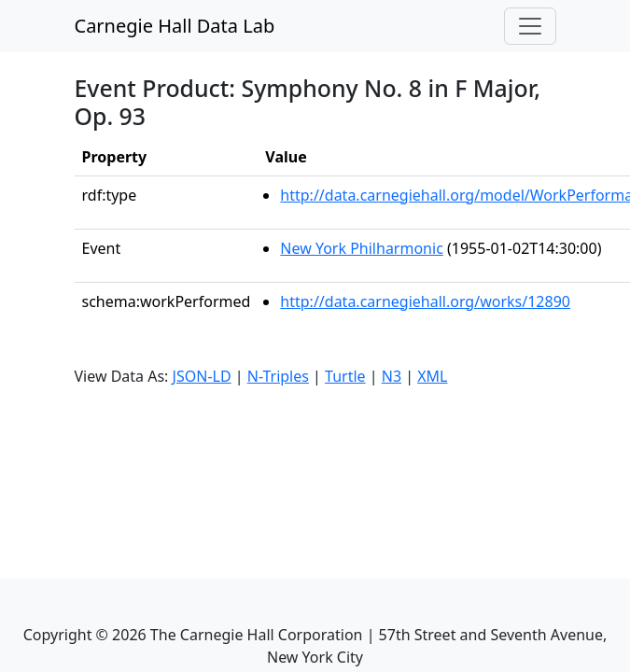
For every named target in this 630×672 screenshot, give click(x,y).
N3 (392, 376)
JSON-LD (202, 376)
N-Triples (278, 376)
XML (432, 376)
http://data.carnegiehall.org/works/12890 (425, 301)
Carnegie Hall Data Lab (175, 26)
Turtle (345, 376)
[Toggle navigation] (530, 26)
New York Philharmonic (361, 248)
